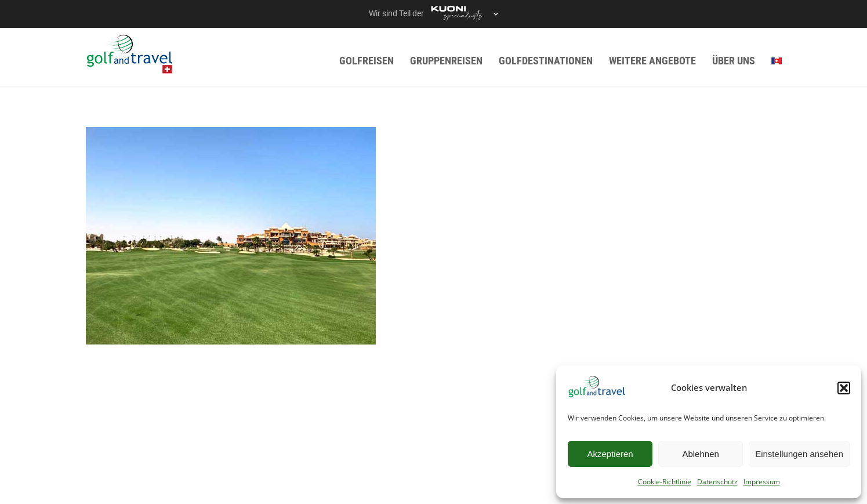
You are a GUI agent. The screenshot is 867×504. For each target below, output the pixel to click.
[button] (844, 388)
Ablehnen (700, 454)
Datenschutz (717, 482)
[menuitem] (777, 61)
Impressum (762, 482)
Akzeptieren (610, 454)
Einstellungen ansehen (799, 454)
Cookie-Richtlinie (665, 482)
